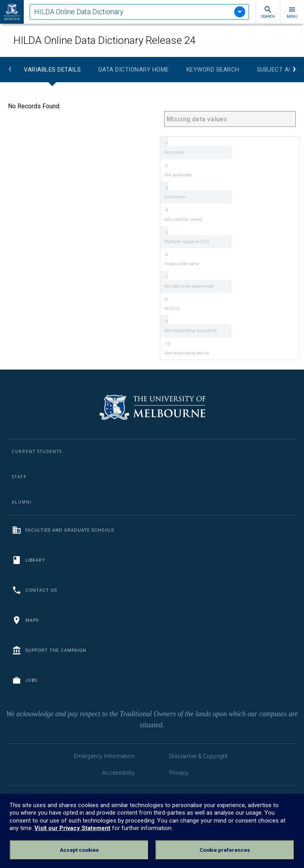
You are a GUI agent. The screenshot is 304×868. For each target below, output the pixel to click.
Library (28, 560)
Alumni (22, 502)
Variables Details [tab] (52, 70)
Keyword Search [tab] (213, 70)
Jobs (25, 680)
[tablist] (139, 12)
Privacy (179, 773)
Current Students (37, 452)
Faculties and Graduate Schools (63, 530)
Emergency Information (104, 756)
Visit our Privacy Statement (72, 828)
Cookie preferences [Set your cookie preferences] (225, 850)
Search (268, 12)
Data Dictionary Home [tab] (134, 70)
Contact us (34, 590)
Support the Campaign (49, 650)
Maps (25, 620)
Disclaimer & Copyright (199, 756)
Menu (292, 12)
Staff (19, 477)
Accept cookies (79, 850)
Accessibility (118, 773)
